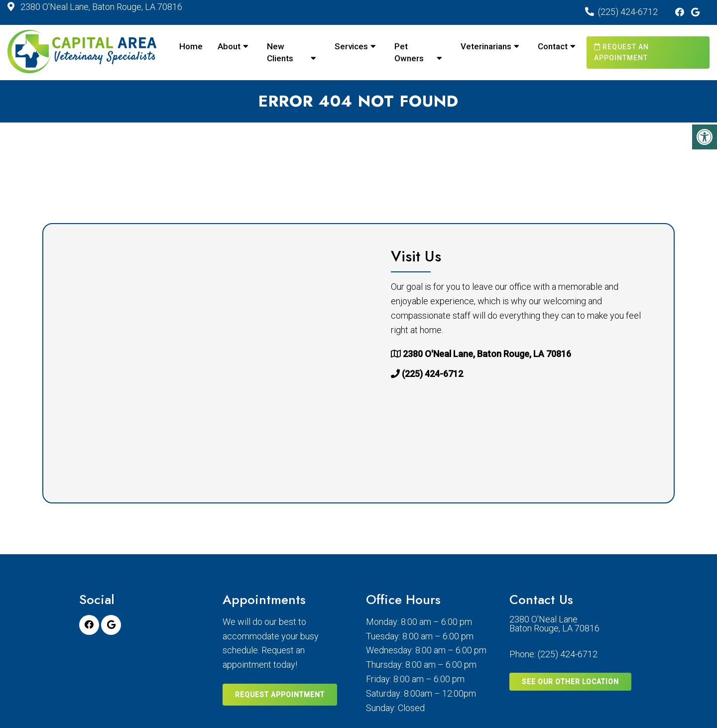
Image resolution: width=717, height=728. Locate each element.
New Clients (280, 52)
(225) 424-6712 (628, 12)
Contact (553, 46)
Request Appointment (280, 695)
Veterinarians (486, 46)
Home (191, 46)
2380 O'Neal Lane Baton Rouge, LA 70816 (554, 624)
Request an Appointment (621, 52)
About (229, 46)
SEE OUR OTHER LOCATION (570, 682)
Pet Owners (409, 52)
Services (351, 46)
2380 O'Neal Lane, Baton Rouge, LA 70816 (100, 7)
